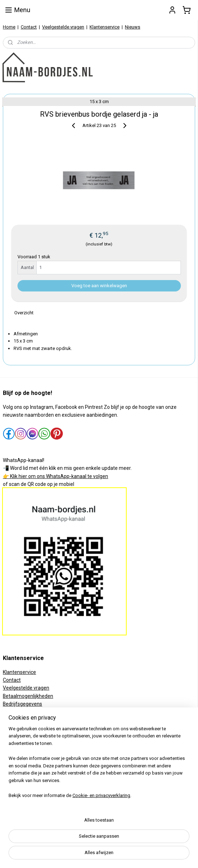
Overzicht (24, 313)
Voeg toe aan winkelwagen (99, 285)
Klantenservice (105, 27)
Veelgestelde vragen (63, 27)
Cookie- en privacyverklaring (101, 795)
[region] (99, 765)
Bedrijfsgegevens (22, 704)
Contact (29, 27)
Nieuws (133, 27)
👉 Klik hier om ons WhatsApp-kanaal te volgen (55, 476)
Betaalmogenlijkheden (28, 696)
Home (9, 27)
